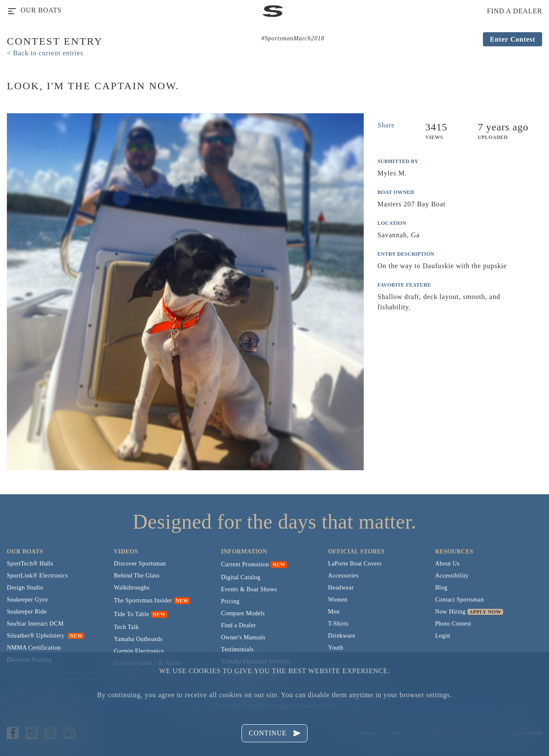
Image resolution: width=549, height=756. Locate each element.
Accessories (343, 576)
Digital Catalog (241, 577)
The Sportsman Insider (143, 600)
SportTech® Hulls (30, 564)
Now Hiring (450, 612)
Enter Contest (513, 39)
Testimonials (237, 649)
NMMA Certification (34, 648)
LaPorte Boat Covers (355, 564)
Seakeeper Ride (27, 612)
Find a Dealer (238, 625)
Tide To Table (132, 614)
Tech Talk (127, 627)
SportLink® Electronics (38, 576)
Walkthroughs (132, 588)
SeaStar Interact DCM (35, 624)
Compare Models (243, 613)
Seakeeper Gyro (27, 600)
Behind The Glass (137, 576)
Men (334, 612)
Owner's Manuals (243, 637)
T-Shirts (338, 624)
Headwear (341, 588)
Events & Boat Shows (249, 589)
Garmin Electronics (139, 651)
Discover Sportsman (140, 564)
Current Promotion (245, 564)
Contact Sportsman (459, 600)
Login (442, 636)
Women (338, 600)
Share (386, 125)
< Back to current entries (45, 53)
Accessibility (452, 576)
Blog (441, 588)
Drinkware (342, 636)
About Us (447, 564)
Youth (336, 648)
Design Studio (25, 588)
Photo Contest (453, 624)
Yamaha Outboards (138, 639)
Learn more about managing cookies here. (274, 705)
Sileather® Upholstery (45, 636)
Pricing (230, 601)
